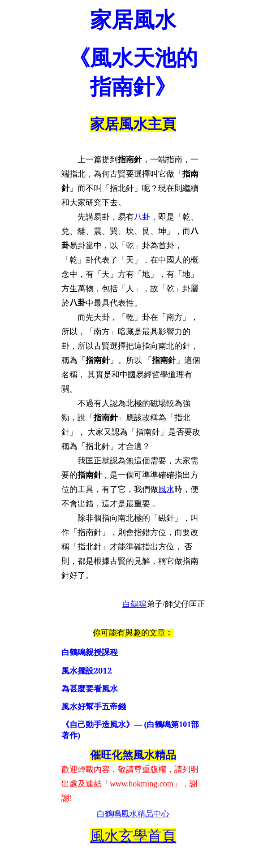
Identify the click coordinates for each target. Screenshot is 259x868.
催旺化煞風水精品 (133, 755)
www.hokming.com (142, 784)
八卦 (142, 217)
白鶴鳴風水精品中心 (133, 814)
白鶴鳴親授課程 (90, 652)
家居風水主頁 (133, 124)
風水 (166, 489)
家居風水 (133, 20)
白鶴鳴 (134, 604)
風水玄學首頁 (133, 836)
